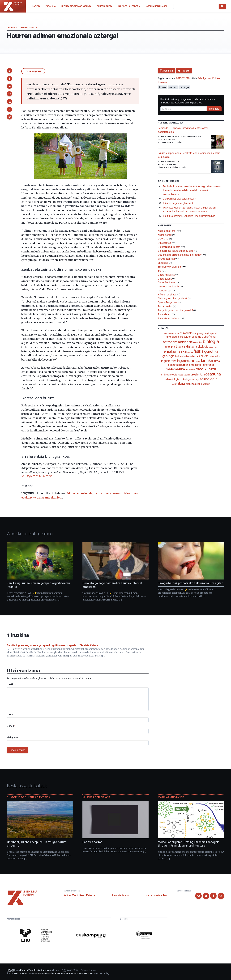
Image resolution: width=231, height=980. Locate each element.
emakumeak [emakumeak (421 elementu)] (174, 351)
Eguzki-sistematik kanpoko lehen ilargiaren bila (189, 216)
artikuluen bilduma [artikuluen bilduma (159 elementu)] (190, 337)
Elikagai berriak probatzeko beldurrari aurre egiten (190, 583)
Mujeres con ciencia (96, 797)
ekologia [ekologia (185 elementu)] (203, 347)
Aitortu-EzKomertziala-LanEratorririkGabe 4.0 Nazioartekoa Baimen (63, 973)
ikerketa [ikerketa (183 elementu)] (203, 356)
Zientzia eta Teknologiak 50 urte (176, 251)
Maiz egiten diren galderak (173, 298)
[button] (9, 71)
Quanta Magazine (167, 302)
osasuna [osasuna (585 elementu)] (213, 374)
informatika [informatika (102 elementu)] (214, 356)
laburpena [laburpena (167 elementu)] (184, 365)
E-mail (11, 726)
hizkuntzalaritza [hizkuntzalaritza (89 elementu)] (191, 356)
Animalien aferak (167, 231)
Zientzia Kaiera (120, 895)
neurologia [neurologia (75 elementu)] (182, 375)
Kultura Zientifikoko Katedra (79, 895)
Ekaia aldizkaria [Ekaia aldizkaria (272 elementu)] (186, 346)
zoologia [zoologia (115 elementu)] (206, 384)
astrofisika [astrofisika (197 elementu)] (209, 337)
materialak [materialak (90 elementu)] (190, 370)
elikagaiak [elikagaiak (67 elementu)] (213, 347)
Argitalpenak (165, 235)
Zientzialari (164, 314)
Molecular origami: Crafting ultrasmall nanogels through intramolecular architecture (189, 844)
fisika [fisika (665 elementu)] (199, 351)
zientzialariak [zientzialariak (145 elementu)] (193, 384)
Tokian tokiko (165, 306)
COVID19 (163, 239)
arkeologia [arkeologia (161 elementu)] (173, 337)
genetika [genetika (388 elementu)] (211, 352)
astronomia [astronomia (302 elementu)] (171, 342)
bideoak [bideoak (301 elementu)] (186, 342)
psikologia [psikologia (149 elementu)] (185, 379)
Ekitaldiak (163, 263)
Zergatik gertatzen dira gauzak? (175, 310)
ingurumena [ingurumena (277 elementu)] (185, 361)
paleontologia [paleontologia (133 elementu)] (172, 379)
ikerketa (173, 87)
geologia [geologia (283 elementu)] (169, 356)
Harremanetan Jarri (157, 895)
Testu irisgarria (33, 71)
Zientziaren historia (169, 318)
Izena (11, 714)
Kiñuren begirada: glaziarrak (178, 203)
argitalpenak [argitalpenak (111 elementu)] (211, 333)
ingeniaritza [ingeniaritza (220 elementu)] (169, 361)
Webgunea (12, 737)
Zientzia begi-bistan (169, 247)
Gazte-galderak (166, 275)
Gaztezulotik (165, 279)
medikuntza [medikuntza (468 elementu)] (206, 369)
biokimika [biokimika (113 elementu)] (197, 342)
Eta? (160, 271)
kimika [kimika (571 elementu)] (207, 360)
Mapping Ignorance (171, 797)
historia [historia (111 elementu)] (179, 356)
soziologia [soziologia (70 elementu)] (196, 380)
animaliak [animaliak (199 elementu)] (186, 333)
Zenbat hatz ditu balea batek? (179, 199)
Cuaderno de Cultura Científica (28, 797)
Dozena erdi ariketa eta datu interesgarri (180, 255)
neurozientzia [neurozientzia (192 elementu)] (196, 374)
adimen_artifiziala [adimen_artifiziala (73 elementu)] (172, 334)
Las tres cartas (92, 842)
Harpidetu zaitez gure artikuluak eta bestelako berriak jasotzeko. (188, 101)
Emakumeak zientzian (170, 267)
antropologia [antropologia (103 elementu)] (198, 333)
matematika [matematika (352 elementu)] (175, 369)
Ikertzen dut (165, 291)
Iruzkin (11, 684)
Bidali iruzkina (17, 750)
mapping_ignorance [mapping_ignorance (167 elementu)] (203, 365)
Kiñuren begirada (167, 294)
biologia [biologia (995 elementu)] (211, 341)
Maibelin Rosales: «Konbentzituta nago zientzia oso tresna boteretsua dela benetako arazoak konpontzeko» (192, 190)
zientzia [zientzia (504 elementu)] (178, 383)
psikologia (184, 87)
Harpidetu (214, 109)
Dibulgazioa (13, 28)
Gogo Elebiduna (167, 283)
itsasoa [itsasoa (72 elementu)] (197, 361)
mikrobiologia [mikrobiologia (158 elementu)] (169, 375)
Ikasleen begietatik (168, 287)
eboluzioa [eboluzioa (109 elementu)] (170, 347)
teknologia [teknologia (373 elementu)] (209, 379)
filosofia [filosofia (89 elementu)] (189, 352)
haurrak (163, 87)
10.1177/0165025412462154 (37, 476)
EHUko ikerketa (29, 28)
